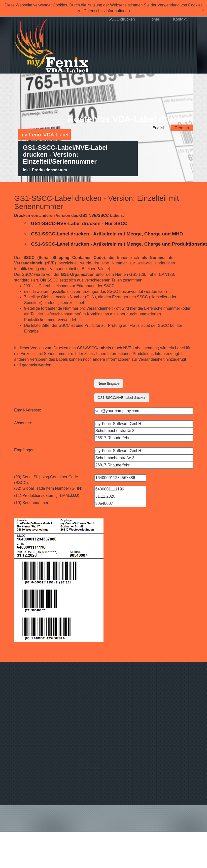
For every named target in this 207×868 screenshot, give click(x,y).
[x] (203, 10)
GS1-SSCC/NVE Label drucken (122, 397)
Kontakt (180, 19)
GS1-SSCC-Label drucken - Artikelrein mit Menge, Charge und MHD (107, 233)
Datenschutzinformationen (107, 11)
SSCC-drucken (121, 19)
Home (154, 19)
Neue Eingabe (109, 383)
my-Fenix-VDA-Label (44, 135)
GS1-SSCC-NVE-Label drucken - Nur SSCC (79, 222)
